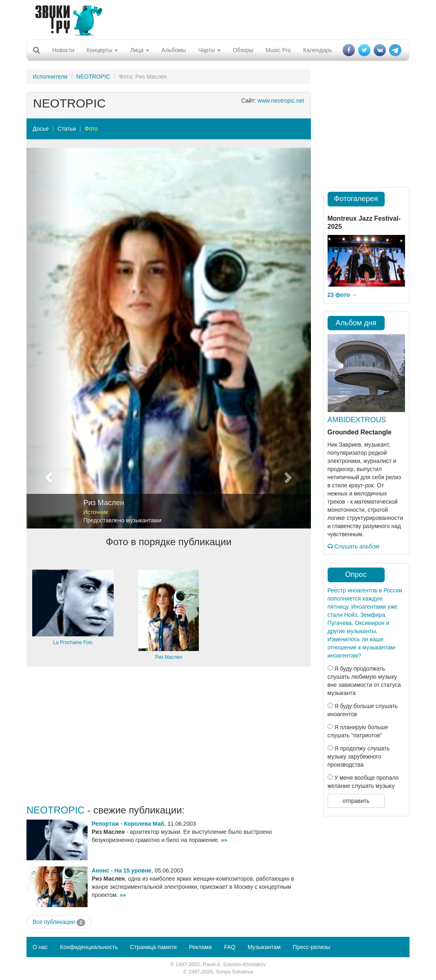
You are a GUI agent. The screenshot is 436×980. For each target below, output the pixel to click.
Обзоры (243, 50)
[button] (48, 338)
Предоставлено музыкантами (123, 520)
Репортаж (105, 824)
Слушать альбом (353, 546)
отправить (356, 801)
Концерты (102, 50)
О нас (40, 947)
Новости (63, 50)
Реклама (200, 947)
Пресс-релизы (312, 947)
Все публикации (59, 922)
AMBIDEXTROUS (357, 420)
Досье (41, 129)
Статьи (67, 129)
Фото (91, 129)
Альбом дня (356, 323)
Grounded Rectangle (360, 432)
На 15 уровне (133, 870)
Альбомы (174, 50)
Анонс (100, 870)
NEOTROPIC (93, 77)
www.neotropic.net (281, 101)
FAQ (230, 947)
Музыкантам (264, 947)
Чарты (209, 50)
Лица (140, 50)
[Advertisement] (215, 18)
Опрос (356, 574)
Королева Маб (144, 824)
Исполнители (50, 77)
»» (224, 840)
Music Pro (278, 50)
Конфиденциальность (89, 947)
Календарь (318, 50)
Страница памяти (153, 947)
